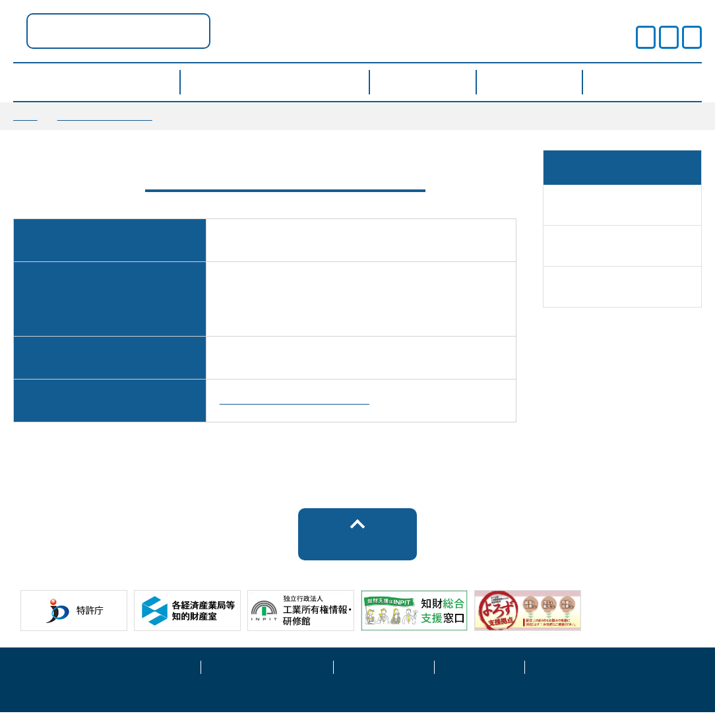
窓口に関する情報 (105, 116)
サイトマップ (480, 681)
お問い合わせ (570, 681)
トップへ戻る (358, 557)
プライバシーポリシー (267, 681)
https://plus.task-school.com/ (295, 412)
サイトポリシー (150, 681)
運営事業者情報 (384, 681)
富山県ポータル (250, 31)
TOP (25, 116)
